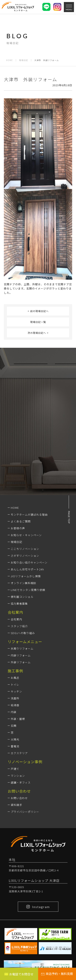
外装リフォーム (21, 662)
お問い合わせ (19, 798)
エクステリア (19, 753)
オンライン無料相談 (24, 583)
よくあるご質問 (21, 521)
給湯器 (15, 705)
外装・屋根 (18, 719)
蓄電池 (15, 746)
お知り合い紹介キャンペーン (29, 562)
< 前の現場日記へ (38, 311)
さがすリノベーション (25, 556)
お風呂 (15, 678)
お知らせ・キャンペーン (26, 535)
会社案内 (16, 619)
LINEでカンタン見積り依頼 (28, 590)
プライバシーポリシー (25, 812)
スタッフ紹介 (19, 626)
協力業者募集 (19, 604)
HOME (9, 60)
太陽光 (15, 739)
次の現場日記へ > (38, 333)
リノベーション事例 (25, 762)
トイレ (15, 685)
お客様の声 (18, 528)
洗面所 (15, 698)
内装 (14, 712)
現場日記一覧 (38, 322)
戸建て (15, 769)
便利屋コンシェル (22, 597)
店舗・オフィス (21, 782)
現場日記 (24, 60)
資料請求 (16, 805)
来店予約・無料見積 (57, 974)
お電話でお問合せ (19, 974)
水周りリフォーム (22, 648)
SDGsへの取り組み (23, 633)
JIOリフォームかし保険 (26, 576)
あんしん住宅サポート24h (27, 569)
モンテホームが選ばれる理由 (29, 514)
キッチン (16, 691)
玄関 (14, 726)
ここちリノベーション (25, 549)
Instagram (38, 907)
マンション (18, 776)
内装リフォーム (21, 655)
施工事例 (15, 671)
